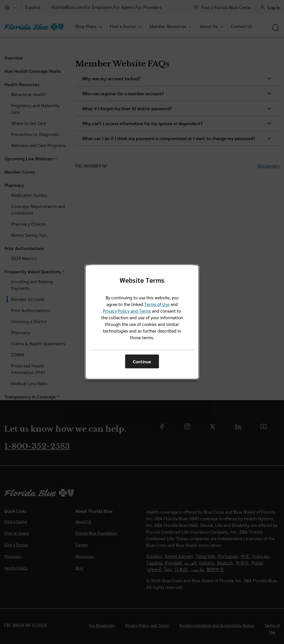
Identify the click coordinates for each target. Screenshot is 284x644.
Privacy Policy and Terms (127, 311)
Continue (142, 361)
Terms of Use (157, 304)
